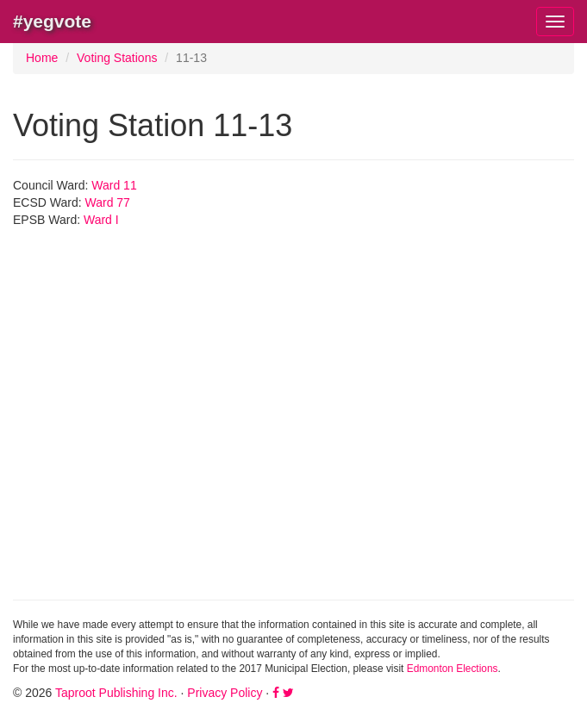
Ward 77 (108, 202)
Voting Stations (117, 58)
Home (42, 58)
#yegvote (52, 21)
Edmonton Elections (453, 669)
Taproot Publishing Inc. (116, 693)
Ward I (101, 220)
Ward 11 (114, 185)
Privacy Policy (225, 693)
